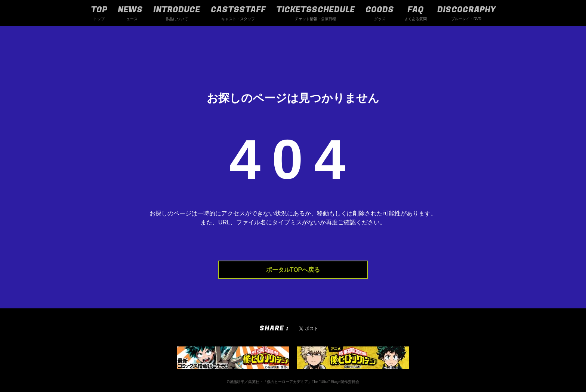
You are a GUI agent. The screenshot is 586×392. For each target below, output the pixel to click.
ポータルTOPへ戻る (293, 270)
